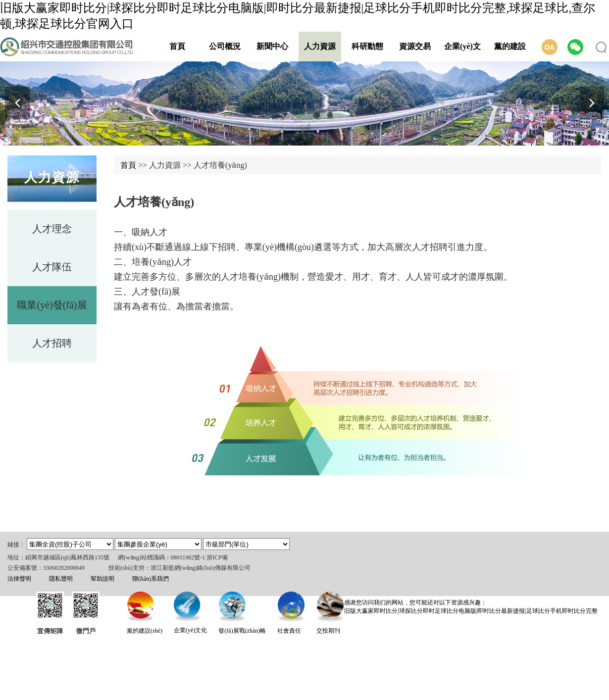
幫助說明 (102, 579)
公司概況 (225, 46)
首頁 (177, 46)
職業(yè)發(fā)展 (52, 305)
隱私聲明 (61, 579)
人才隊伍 (52, 267)
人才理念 (52, 229)
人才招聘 (52, 343)
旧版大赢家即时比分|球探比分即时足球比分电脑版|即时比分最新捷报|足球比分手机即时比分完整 (471, 611)
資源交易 (415, 46)
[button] (592, 103)
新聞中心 (272, 46)
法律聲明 (19, 579)
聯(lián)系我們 (151, 579)
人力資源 (320, 46)
